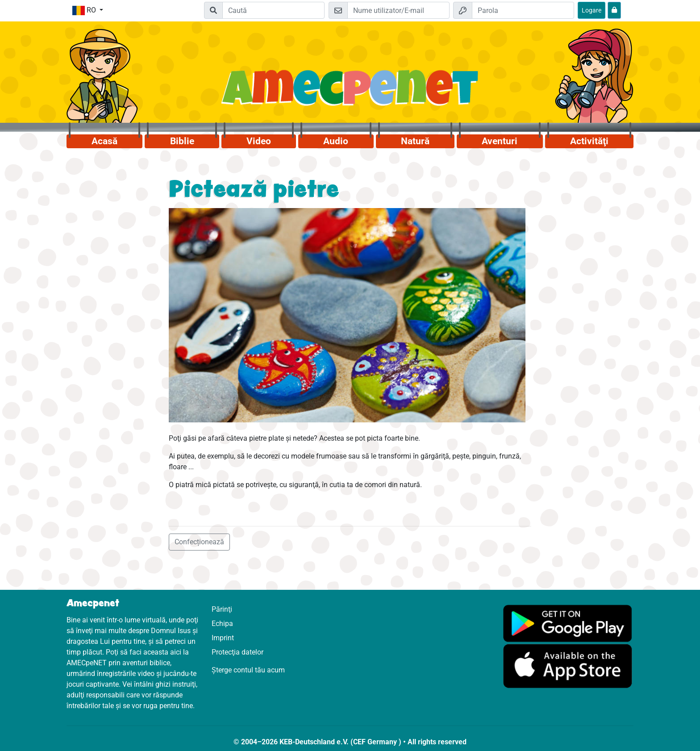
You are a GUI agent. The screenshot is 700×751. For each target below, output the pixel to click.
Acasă (104, 141)
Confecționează (199, 542)
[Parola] (523, 10)
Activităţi (589, 141)
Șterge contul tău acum (248, 670)
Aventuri (500, 141)
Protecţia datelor (237, 652)
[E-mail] (398, 10)
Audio (336, 141)
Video (259, 141)
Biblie (182, 141)
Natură (415, 141)
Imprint (223, 638)
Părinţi (222, 609)
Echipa (222, 624)
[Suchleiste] (273, 10)
